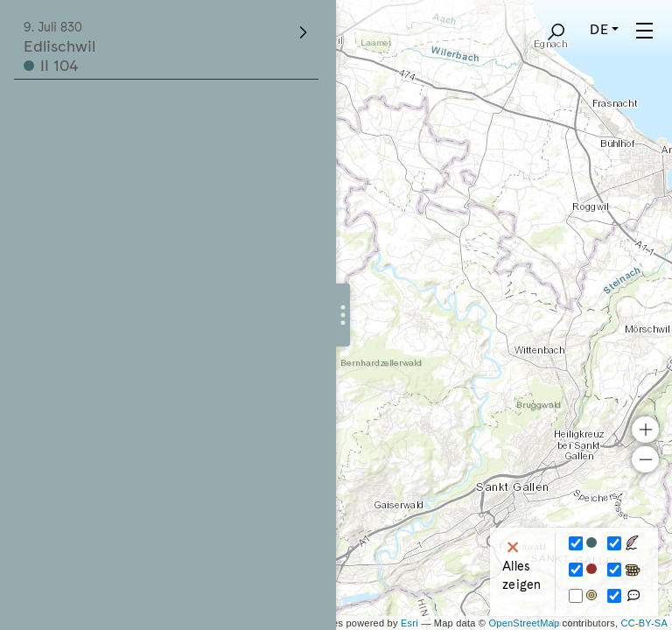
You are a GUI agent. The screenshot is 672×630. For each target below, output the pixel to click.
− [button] (645, 459)
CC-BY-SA (644, 623)
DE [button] (598, 29)
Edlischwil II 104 (168, 47)
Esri (409, 623)
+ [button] (645, 430)
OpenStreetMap (524, 623)
